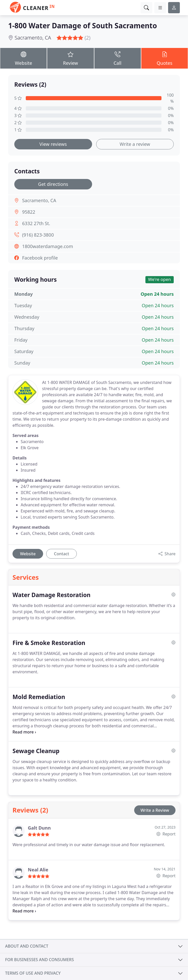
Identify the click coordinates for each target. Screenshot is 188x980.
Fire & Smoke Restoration (49, 643)
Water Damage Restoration (52, 595)
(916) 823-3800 (38, 235)
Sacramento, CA (33, 38)
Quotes (165, 58)
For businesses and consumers (39, 960)
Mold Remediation (39, 697)
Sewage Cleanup (36, 751)
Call (118, 58)
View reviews (53, 144)
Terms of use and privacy (33, 973)
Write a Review (155, 810)
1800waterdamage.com (48, 246)
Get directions (53, 184)
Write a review (135, 144)
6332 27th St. (36, 223)
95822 (29, 212)
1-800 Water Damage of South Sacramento (83, 25)
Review (70, 58)
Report (166, 834)
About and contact (27, 946)
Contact (62, 554)
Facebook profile (40, 258)
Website (23, 58)
